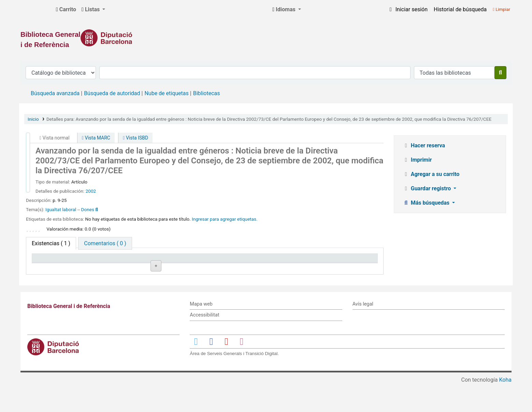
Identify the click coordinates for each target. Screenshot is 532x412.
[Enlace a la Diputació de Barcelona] (266, 38)
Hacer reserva (424, 145)
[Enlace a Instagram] (242, 369)
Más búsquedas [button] (427, 203)
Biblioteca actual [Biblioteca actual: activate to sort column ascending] (124, 261)
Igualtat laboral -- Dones (70, 209)
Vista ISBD (135, 138)
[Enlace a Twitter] (196, 369)
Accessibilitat (204, 343)
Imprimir (417, 160)
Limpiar (501, 9)
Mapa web (201, 332)
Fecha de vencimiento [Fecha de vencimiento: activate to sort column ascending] (337, 261)
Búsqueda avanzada (55, 93)
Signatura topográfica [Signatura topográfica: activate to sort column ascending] (198, 261)
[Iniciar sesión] (407, 10)
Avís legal (363, 332)
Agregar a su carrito (431, 174)
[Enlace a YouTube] (226, 369)
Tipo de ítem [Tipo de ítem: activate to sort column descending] (50, 261)
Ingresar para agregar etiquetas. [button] (225, 219)
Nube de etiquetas (166, 93)
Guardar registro (428, 188)
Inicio (33, 119)
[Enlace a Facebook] (211, 369)
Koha (505, 408)
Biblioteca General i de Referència (36, 10)
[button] (66, 10)
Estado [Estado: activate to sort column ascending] (251, 261)
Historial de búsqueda (460, 9)
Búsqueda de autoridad (112, 93)
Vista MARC (96, 138)
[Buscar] (500, 73)
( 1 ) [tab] (51, 243)
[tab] (105, 243)
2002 (91, 191)
